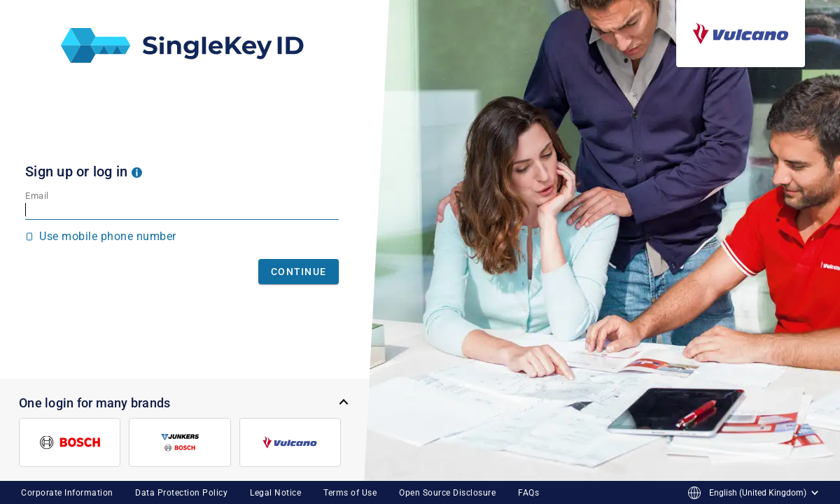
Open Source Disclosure (447, 493)
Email (37, 196)
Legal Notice (275, 493)
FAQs (528, 493)
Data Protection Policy (181, 493)
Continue (299, 272)
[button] (137, 171)
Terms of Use (350, 493)
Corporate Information (67, 493)
